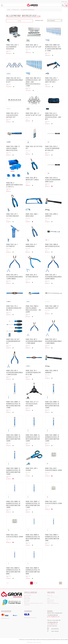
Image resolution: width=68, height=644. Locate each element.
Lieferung (27, 600)
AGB (48, 598)
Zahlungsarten (5, 618)
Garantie (27, 602)
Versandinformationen (31, 618)
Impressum (50, 602)
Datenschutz (51, 600)
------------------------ (53, 597)
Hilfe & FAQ (28, 595)
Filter (19, 21)
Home (9, 10)
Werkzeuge (16, 10)
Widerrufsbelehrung (53, 603)
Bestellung (27, 598)
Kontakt (39, 642)
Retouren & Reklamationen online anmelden (34, 604)
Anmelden (64, 2)
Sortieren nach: (39, 20)
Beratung (27, 597)
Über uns (50, 595)
